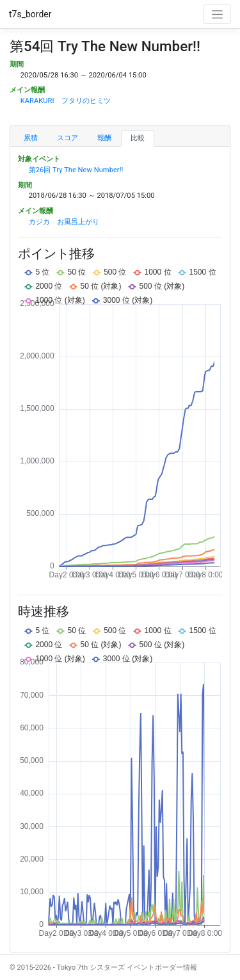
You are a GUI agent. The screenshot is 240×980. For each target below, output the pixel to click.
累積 (31, 138)
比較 (138, 138)
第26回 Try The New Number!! (76, 170)
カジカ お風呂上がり (64, 222)
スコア (68, 138)
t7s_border (30, 14)
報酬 (104, 138)
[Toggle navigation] (217, 14)
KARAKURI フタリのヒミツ (66, 101)
